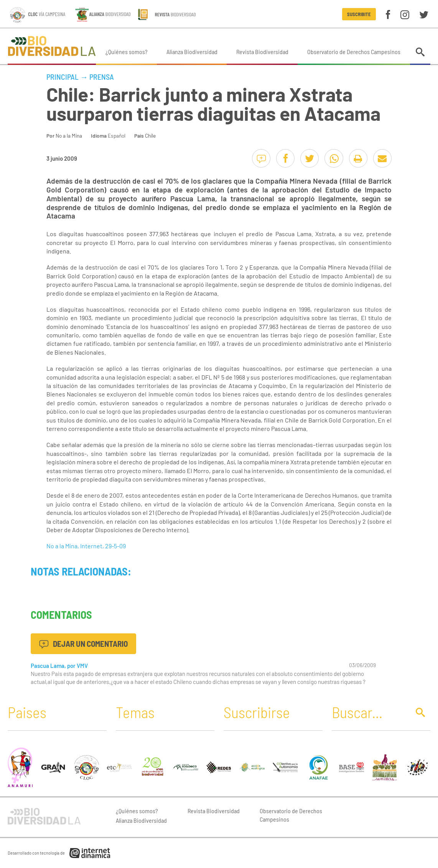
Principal (63, 77)
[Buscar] (369, 712)
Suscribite (359, 14)
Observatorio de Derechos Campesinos (354, 52)
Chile (150, 136)
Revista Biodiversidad (262, 52)
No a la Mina (69, 136)
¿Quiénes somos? (127, 52)
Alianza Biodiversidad (192, 52)
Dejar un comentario (83, 644)
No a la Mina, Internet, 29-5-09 (86, 546)
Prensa (102, 77)
